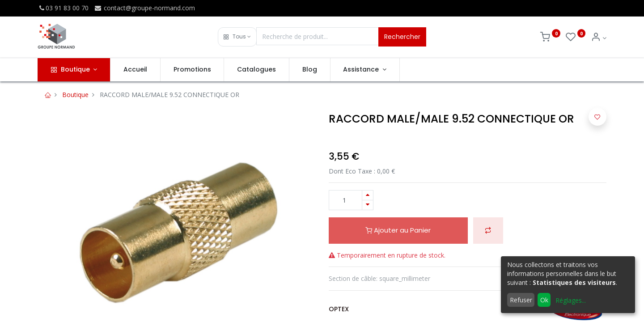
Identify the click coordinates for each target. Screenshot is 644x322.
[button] (237, 37)
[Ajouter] (368, 195)
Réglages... (571, 300)
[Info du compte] (599, 38)
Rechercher (402, 37)
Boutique (75, 95)
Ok (544, 300)
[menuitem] (135, 70)
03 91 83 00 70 (63, 8)
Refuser (521, 300)
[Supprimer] (368, 205)
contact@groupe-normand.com (144, 8)
